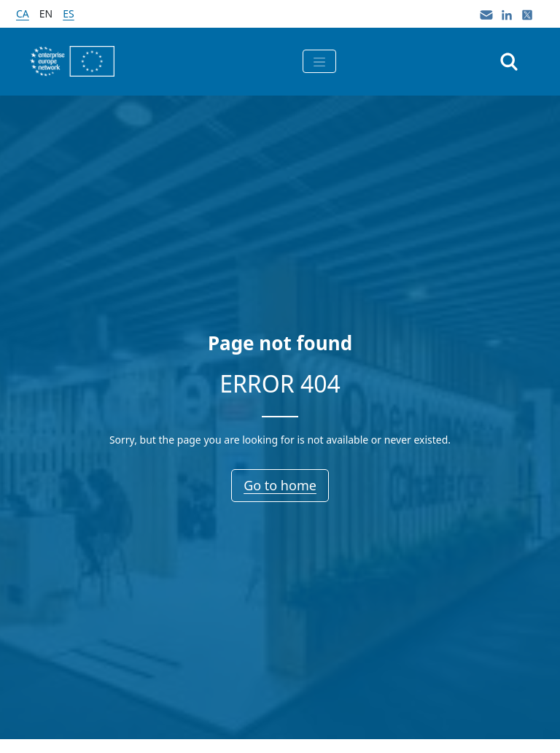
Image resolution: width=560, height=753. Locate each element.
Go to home (280, 485)
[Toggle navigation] (319, 61)
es (68, 13)
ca (23, 13)
